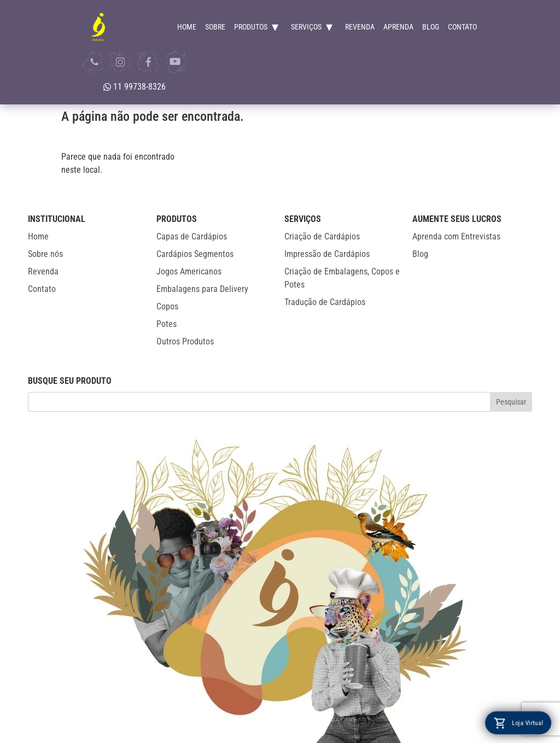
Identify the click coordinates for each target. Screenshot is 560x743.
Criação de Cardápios (322, 236)
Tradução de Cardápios (325, 302)
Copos (167, 306)
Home (187, 27)
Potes (167, 324)
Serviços (306, 27)
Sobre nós (45, 254)
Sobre (215, 27)
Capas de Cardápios (192, 236)
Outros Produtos (185, 341)
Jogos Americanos (189, 271)
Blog (431, 27)
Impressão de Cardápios (327, 254)
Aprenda (398, 27)
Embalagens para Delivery (202, 289)
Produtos (251, 27)
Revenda (360, 27)
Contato (462, 27)
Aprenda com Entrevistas (456, 236)
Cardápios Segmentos (195, 254)
